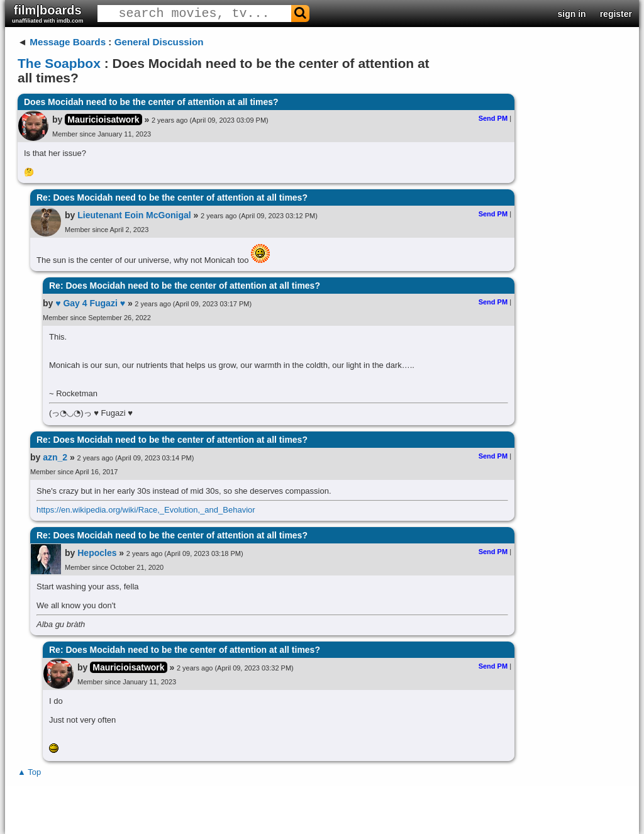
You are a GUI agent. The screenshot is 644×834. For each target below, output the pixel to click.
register (616, 14)
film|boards (48, 14)
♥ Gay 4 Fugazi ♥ (90, 303)
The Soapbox (59, 63)
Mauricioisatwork (103, 120)
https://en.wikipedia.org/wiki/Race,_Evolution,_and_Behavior (146, 510)
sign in (572, 14)
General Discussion (159, 42)
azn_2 (55, 457)
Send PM (493, 118)
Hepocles (97, 553)
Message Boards (68, 42)
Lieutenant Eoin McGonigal (134, 215)
